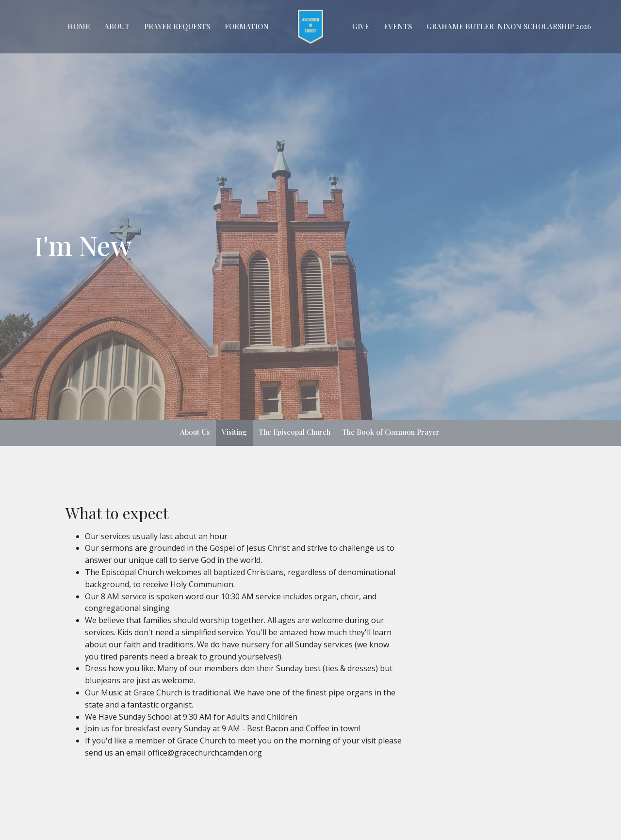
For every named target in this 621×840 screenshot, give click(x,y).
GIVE (361, 26)
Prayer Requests (177, 26)
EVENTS (398, 26)
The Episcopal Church (294, 432)
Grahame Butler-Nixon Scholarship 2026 (509, 26)
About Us (195, 432)
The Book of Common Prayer (391, 432)
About (117, 26)
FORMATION (247, 26)
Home (79, 26)
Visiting (234, 432)
